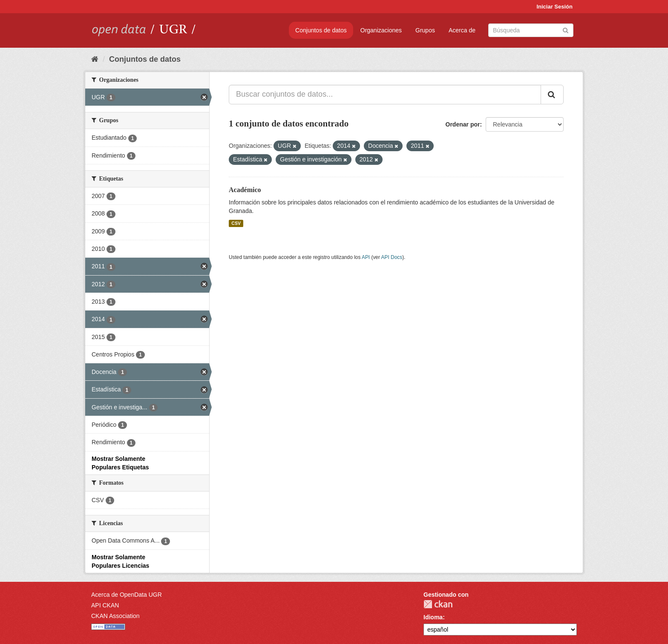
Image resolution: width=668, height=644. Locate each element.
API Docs (392, 257)
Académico (245, 190)
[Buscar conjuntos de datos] (531, 30)
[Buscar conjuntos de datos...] (385, 95)
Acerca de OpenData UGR (127, 595)
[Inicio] (95, 59)
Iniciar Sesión (554, 7)
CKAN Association (115, 616)
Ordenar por (463, 124)
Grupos (425, 30)
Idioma (433, 617)
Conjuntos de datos (321, 30)
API (366, 257)
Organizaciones (381, 30)
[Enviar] (566, 30)
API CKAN (105, 605)
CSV (236, 223)
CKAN (438, 604)
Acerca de (462, 30)
